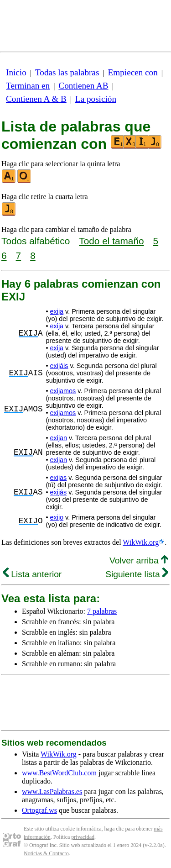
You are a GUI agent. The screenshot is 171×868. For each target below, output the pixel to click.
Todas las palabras (67, 72)
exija (57, 311)
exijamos (63, 391)
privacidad (83, 837)
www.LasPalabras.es (52, 792)
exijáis (59, 366)
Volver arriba (139, 560)
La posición (96, 99)
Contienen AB (83, 86)
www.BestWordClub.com (59, 773)
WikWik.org (141, 542)
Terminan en (28, 86)
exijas (59, 478)
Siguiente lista (137, 574)
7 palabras (102, 611)
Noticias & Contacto (46, 853)
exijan (59, 438)
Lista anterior (32, 574)
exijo (57, 517)
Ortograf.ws (39, 810)
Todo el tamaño (111, 241)
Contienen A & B (36, 99)
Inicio (16, 72)
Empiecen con (133, 72)
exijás (59, 492)
